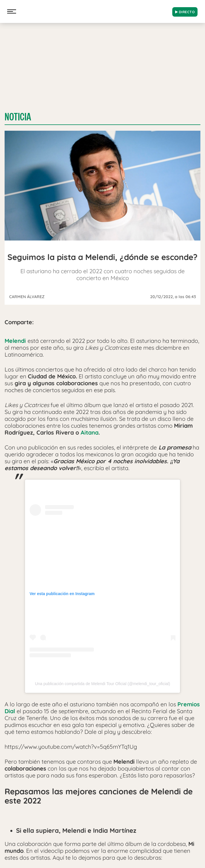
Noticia (18, 117)
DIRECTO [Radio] (185, 12)
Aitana (90, 432)
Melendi (15, 341)
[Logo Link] (94, 10)
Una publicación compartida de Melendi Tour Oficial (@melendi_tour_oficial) (103, 684)
